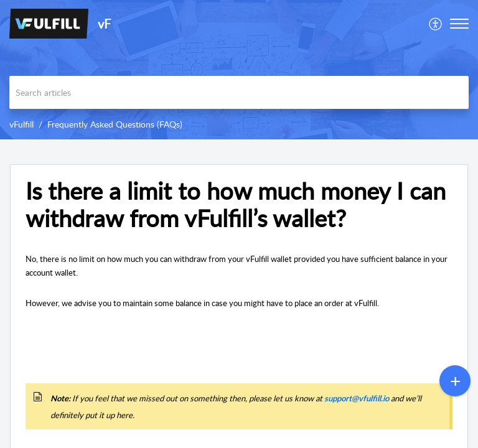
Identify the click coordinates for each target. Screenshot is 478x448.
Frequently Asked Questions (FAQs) (115, 124)
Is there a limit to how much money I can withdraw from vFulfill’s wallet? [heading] (236, 205)
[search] (239, 92)
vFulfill (21, 124)
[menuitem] (436, 24)
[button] (436, 24)
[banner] (239, 70)
